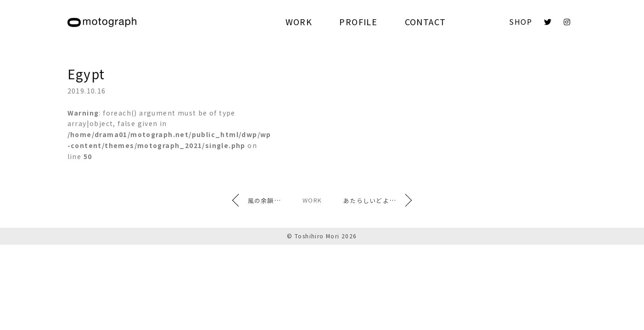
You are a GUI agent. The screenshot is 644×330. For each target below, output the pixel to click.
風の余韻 (245, 200)
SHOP (521, 22)
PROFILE (358, 22)
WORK (299, 22)
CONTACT (426, 22)
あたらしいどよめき (393, 200)
